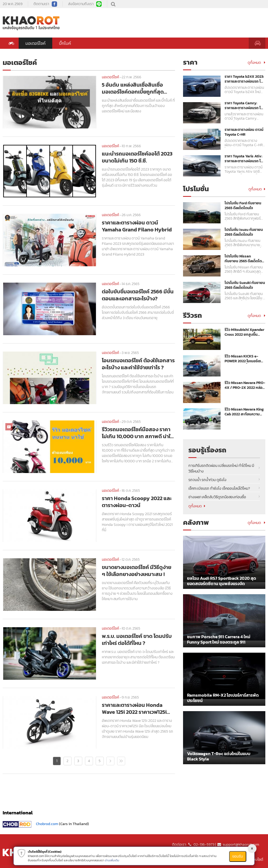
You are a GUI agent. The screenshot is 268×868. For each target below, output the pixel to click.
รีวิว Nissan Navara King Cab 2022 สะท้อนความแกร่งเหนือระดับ (244, 412)
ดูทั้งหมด (256, 63)
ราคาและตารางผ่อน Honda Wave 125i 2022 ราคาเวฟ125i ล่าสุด (134, 708)
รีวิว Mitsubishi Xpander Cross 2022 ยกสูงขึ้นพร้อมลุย (244, 332)
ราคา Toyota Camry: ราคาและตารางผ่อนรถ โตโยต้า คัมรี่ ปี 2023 (244, 106)
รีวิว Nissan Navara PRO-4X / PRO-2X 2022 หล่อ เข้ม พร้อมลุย (245, 385)
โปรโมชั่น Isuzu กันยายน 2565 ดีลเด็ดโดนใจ (244, 232)
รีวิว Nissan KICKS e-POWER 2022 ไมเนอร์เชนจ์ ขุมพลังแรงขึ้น (244, 359)
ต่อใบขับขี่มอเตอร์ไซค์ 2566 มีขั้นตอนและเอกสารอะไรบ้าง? (138, 295)
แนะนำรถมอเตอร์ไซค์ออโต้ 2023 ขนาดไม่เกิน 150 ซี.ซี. (137, 157)
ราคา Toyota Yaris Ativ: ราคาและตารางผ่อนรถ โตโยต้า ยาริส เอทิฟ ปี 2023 (244, 159)
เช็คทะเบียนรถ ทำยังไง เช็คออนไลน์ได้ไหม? (219, 488)
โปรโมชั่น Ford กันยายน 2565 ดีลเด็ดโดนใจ (243, 206)
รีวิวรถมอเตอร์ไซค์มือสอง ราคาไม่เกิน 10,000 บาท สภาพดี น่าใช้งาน (138, 433)
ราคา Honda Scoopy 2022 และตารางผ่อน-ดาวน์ (137, 502)
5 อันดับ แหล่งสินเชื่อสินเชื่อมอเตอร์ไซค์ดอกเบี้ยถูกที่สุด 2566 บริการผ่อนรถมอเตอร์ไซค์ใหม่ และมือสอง (137, 88)
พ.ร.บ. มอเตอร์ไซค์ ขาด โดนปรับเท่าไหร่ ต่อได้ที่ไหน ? (137, 640)
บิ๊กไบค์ (65, 43)
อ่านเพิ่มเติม (112, 860)
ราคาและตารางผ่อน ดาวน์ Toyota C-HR (244, 132)
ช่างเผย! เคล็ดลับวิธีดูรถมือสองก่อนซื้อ (217, 497)
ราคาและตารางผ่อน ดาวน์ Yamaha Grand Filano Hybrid (137, 226)
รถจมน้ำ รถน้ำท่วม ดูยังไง (207, 480)
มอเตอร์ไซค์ (36, 43)
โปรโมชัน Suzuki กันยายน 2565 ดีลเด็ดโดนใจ (245, 285)
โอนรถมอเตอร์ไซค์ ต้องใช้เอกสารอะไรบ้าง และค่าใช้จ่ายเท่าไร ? (138, 364)
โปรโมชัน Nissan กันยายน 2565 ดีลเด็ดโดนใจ (244, 259)
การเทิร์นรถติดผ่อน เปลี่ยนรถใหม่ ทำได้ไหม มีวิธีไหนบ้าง (221, 468)
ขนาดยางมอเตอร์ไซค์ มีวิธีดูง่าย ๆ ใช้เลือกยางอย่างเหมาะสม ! (137, 571)
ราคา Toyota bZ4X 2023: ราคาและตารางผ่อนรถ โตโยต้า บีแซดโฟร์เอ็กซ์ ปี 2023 (244, 79)
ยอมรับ (238, 856)
